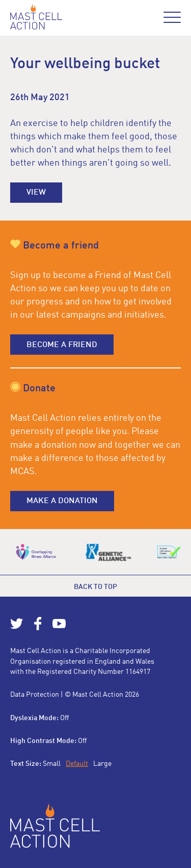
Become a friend (62, 345)
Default (77, 764)
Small (52, 764)
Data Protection (35, 695)
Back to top (95, 587)
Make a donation (62, 501)
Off (64, 718)
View (36, 193)
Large (102, 764)
